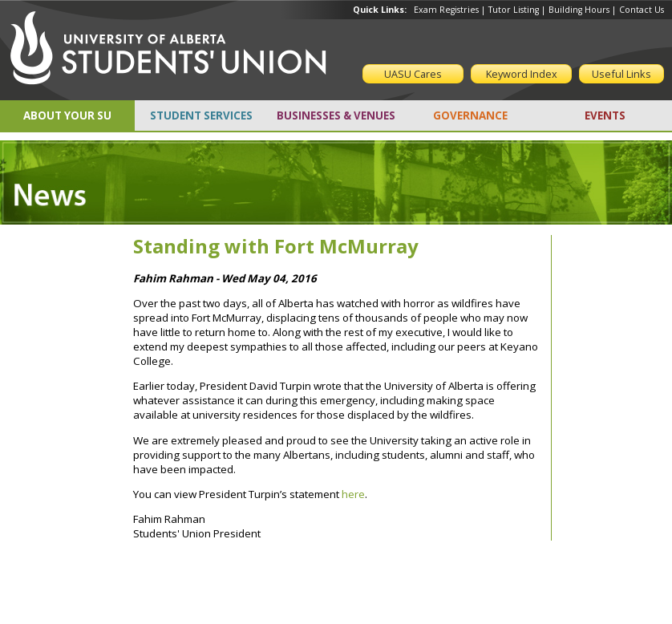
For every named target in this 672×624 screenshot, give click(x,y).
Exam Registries (446, 10)
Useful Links (621, 74)
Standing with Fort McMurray (276, 246)
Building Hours (579, 10)
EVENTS (605, 115)
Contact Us (642, 10)
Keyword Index (522, 74)
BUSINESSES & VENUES (336, 115)
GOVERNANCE (470, 115)
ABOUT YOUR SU (67, 115)
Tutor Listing (514, 10)
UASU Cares (413, 74)
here (353, 494)
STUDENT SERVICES (201, 115)
